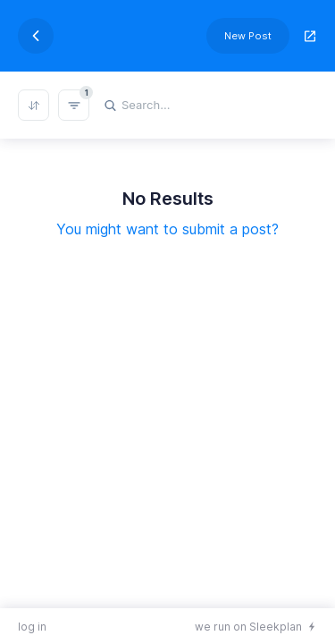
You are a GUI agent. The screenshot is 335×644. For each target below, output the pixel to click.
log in (32, 627)
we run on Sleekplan (248, 627)
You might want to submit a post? (167, 229)
